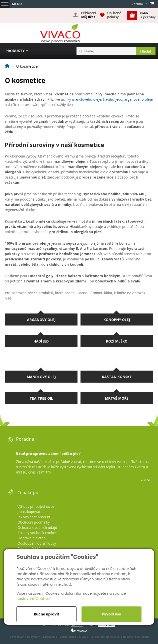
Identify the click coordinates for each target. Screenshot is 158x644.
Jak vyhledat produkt (34, 517)
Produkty (15, 51)
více (147, 480)
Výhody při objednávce (36, 506)
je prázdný (148, 15)
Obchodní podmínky (34, 522)
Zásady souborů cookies (37, 533)
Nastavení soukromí (136, 637)
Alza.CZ (77, 625)
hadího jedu (113, 99)
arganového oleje (138, 99)
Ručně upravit (46, 614)
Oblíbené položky (114, 15)
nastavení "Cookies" (34, 599)
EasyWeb (49, 637)
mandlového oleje (87, 99)
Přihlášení (89, 15)
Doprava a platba (31, 538)
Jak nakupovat (29, 512)
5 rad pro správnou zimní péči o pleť (48, 454)
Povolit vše (111, 614)
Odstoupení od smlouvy (37, 543)
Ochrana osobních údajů (37, 527)
